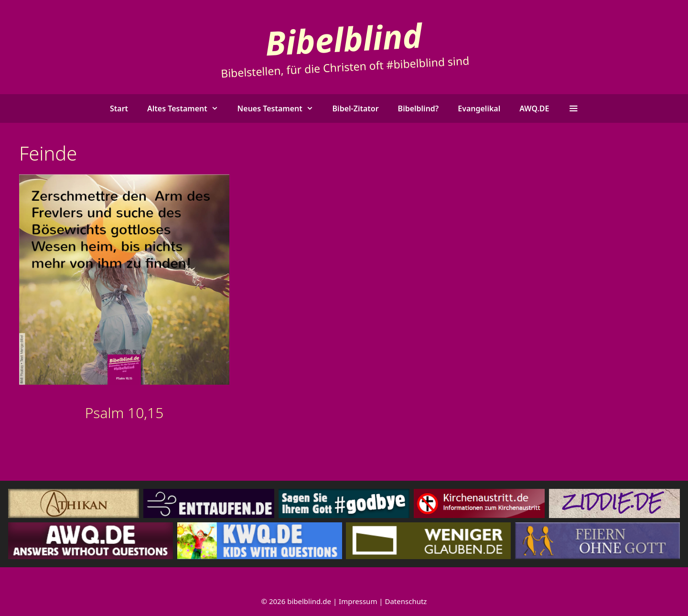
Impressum (358, 601)
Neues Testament (280, 108)
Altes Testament (188, 108)
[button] (573, 108)
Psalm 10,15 (124, 413)
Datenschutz (406, 601)
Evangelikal (479, 108)
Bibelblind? (419, 108)
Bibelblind (344, 38)
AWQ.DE (534, 108)
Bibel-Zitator (356, 108)
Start (119, 108)
